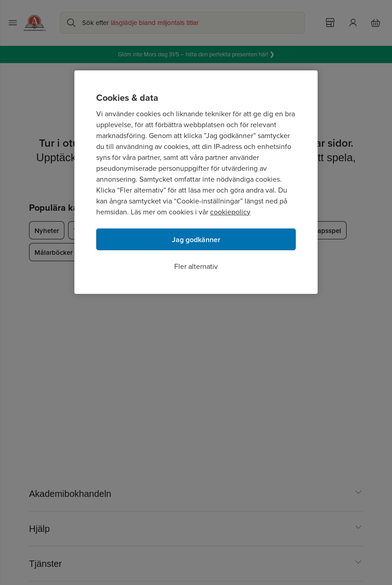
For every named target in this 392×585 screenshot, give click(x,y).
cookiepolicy (230, 212)
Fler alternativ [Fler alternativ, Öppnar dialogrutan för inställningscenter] (196, 266)
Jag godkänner (196, 240)
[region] (196, 182)
